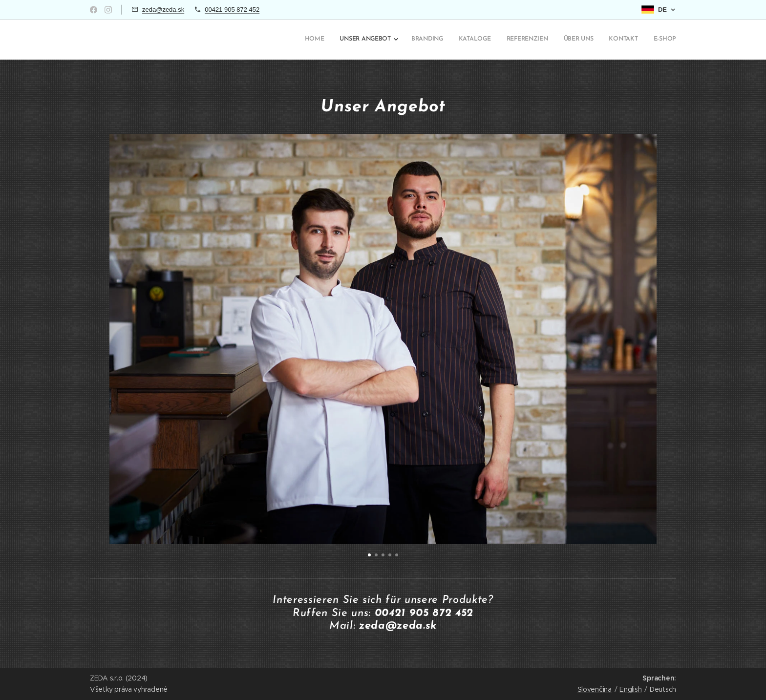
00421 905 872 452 (232, 10)
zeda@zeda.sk (163, 10)
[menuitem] (564, 40)
